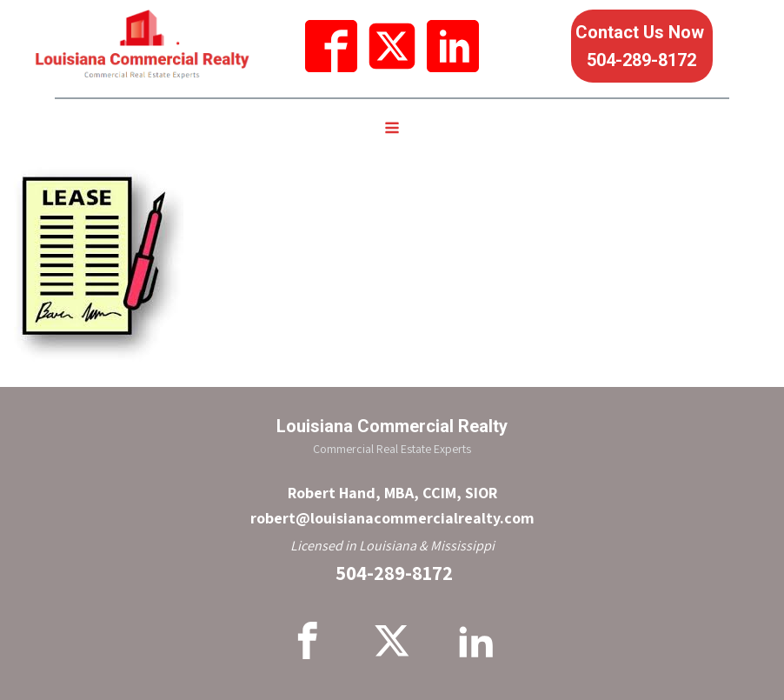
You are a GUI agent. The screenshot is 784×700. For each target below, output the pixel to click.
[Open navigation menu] (392, 130)
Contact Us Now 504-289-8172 (642, 46)
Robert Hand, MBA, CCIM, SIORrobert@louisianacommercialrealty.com (392, 505)
